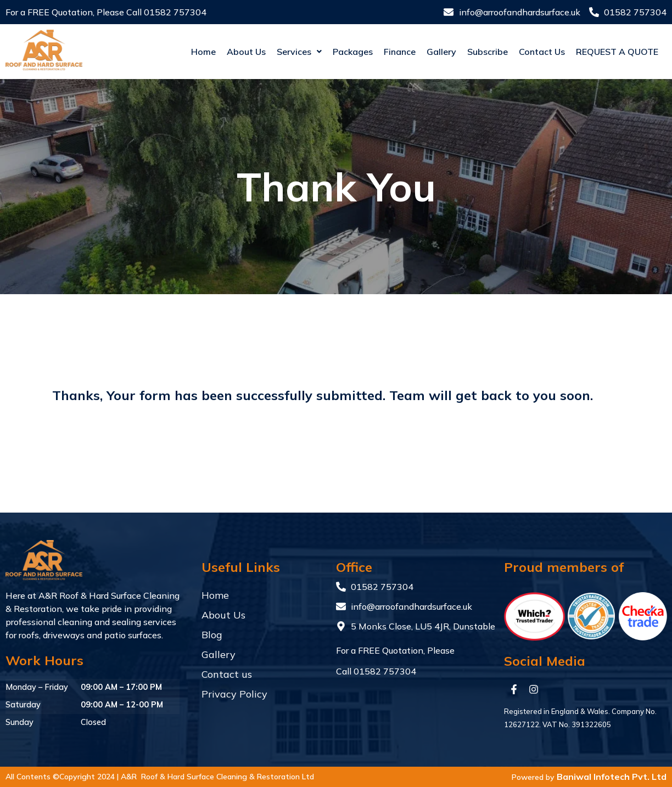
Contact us (522, 52)
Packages (332, 52)
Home (183, 52)
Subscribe (467, 52)
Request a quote (607, 52)
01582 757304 (175, 12)
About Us (226, 52)
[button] (279, 52)
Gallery (421, 52)
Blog (212, 635)
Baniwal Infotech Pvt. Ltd (612, 777)
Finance (379, 52)
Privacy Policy (234, 694)
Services (279, 52)
